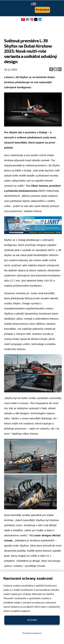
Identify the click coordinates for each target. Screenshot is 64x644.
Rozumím (32, 620)
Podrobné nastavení (32, 633)
